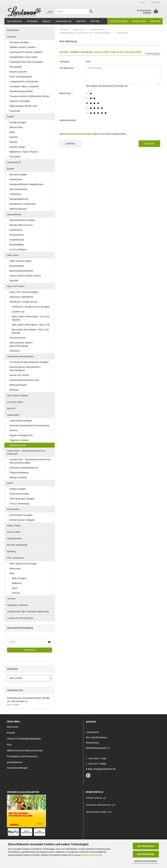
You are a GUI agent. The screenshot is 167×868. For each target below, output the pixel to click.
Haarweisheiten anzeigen (22, 220)
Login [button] (141, 2)
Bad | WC (11, 408)
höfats (10, 483)
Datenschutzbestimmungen (77, 134)
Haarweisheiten (14, 214)
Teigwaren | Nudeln (19, 440)
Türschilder (15, 157)
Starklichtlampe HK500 (21, 91)
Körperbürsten (17, 240)
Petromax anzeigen (19, 42)
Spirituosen (15, 568)
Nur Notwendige (146, 854)
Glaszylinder (16, 67)
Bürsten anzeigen (18, 175)
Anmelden (30, 650)
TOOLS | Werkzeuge (19, 504)
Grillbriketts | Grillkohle (17, 605)
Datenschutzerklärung (91, 855)
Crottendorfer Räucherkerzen (20, 356)
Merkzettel (155, 2)
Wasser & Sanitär (18, 477)
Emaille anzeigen (18, 122)
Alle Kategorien (118, 21)
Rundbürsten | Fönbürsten (23, 204)
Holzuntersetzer (18, 338)
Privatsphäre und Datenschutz (22, 756)
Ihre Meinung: (67, 68)
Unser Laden (139, 21)
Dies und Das (16, 127)
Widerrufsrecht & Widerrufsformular (25, 751)
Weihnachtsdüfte (18, 385)
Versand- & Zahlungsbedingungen (24, 739)
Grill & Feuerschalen (19, 494)
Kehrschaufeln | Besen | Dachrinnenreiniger (21, 344)
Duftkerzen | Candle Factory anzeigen (31, 307)
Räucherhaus (14, 21)
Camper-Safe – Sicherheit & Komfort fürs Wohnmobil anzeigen (30, 461)
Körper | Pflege (14, 526)
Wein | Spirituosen (15, 558)
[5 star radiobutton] (87, 113)
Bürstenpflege (17, 245)
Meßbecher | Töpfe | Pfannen (24, 152)
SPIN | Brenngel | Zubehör (22, 499)
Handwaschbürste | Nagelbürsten (26, 184)
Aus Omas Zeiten (15, 402)
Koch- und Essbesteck (21, 77)
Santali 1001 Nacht (19, 375)
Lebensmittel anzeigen (21, 421)
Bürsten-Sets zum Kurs (21, 225)
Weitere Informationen (146, 861)
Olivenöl (13, 430)
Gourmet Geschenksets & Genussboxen (29, 426)
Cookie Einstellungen (17, 768)
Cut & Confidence (18, 250)
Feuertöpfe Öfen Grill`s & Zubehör (26, 62)
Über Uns (155, 21)
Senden (149, 144)
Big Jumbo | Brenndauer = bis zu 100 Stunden (30, 331)
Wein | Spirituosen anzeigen (23, 564)
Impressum (13, 727)
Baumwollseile (17, 266)
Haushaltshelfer (14, 538)
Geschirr (14, 137)
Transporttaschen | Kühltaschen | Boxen (30, 96)
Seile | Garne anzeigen (20, 261)
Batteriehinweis (15, 762)
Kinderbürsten (17, 235)
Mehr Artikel (13, 705)
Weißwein (17, 583)
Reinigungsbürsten (19, 199)
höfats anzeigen (18, 489)
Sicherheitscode (68, 120)
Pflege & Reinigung (19, 473)
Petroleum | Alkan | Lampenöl (24, 86)
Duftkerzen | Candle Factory (23, 302)
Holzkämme (15, 194)
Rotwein (16, 593)
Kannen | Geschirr (18, 72)
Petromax (32, 21)
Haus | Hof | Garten (16, 286)
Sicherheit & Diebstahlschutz (24, 468)
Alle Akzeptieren (146, 846)
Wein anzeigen (19, 578)
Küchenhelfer (13, 509)
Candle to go (18, 312)
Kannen (13, 142)
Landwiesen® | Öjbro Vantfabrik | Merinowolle (28, 612)
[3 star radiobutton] (87, 103)
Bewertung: (66, 93)
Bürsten (81, 21)
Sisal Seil (14, 281)
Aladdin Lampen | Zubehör (23, 47)
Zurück (70, 144)
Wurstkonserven (18, 445)
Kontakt (11, 733)
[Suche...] (50, 11)
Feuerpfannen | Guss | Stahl (23, 57)
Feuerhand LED (64, 21)
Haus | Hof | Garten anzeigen (24, 292)
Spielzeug (11, 551)
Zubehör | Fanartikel (19, 101)
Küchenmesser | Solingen (22, 520)
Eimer (12, 132)
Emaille (47, 21)
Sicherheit (14, 351)
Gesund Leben (14, 532)
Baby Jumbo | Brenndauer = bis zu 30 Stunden (31, 318)
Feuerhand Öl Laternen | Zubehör (26, 52)
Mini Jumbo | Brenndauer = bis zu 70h (31, 325)
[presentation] (111, 123)
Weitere (95, 21)
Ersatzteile (15, 111)
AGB (9, 745)
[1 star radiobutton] (87, 93)
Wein (12, 573)
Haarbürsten (16, 179)
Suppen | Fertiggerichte (21, 435)
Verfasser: (65, 62)
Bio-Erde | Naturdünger (17, 545)
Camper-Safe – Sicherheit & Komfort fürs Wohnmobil (26, 452)
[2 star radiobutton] (87, 98)
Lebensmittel (13, 415)
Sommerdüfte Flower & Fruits (24, 380)
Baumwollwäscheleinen (21, 271)
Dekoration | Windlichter (21, 297)
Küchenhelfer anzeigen (21, 515)
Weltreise (14, 390)
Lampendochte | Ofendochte (24, 82)
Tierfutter (11, 599)
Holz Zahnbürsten (19, 189)
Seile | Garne (13, 255)
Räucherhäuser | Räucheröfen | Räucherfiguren (25, 369)
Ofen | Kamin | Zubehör (18, 396)
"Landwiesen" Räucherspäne (20, 618)
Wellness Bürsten (18, 209)
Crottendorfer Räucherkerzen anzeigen (29, 362)
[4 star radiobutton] (87, 108)
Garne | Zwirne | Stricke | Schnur (25, 276)
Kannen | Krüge (17, 147)
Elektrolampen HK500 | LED (23, 106)
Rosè (14, 588)
